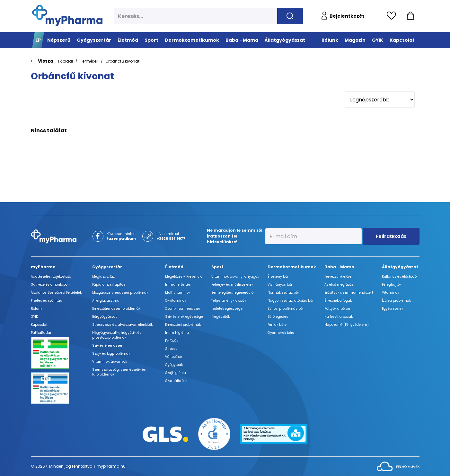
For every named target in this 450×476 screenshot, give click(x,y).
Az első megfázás (339, 285)
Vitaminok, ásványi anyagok (235, 277)
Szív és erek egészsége (184, 317)
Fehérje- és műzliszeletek (232, 285)
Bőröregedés (278, 317)
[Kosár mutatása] (410, 16)
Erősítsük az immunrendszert (349, 293)
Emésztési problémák (183, 325)
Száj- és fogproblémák (111, 354)
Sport (217, 267)
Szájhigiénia (176, 373)
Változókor (174, 357)
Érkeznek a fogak (338, 301)
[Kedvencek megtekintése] (393, 16)
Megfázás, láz (103, 277)
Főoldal (66, 61)
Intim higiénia (177, 333)
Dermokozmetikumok (292, 267)
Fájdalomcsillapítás (109, 285)
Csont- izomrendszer (183, 309)
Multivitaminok (178, 293)
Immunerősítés (178, 285)
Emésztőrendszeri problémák (116, 309)
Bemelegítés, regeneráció (232, 293)
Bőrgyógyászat (105, 317)
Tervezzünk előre (338, 277)
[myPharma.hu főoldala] (67, 16)
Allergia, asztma (106, 301)
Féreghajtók (392, 285)
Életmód (174, 267)
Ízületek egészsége (227, 309)
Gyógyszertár (107, 267)
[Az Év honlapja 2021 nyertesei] (214, 433)
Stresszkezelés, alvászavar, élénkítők (122, 325)
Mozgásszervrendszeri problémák (120, 293)
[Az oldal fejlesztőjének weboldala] (398, 466)
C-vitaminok (176, 301)
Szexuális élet (176, 381)
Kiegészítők (221, 317)
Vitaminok (390, 293)
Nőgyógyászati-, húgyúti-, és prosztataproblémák (117, 335)
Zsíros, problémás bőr (286, 309)
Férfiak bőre (277, 325)
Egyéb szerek (393, 309)
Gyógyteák (174, 365)
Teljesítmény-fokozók (229, 301)
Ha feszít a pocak (339, 317)
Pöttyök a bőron (337, 309)
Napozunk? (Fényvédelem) (347, 325)
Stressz (171, 349)
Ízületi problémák (396, 301)
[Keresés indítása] (290, 16)
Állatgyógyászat (400, 267)
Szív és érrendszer (107, 346)
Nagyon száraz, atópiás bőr (291, 301)
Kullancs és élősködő (399, 277)
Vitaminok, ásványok (110, 362)
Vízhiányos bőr (280, 285)
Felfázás (172, 341)
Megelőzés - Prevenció (184, 277)
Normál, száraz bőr (283, 293)
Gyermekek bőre (281, 333)
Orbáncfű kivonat (122, 61)
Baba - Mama (339, 267)
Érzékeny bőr (278, 277)
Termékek (89, 61)
